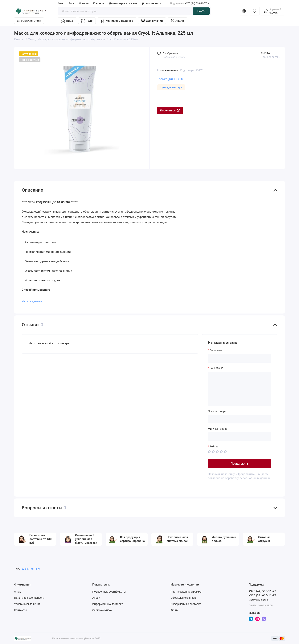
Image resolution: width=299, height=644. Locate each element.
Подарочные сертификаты (109, 592)
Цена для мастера (171, 87)
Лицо (67, 21)
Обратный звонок (259, 600)
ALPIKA (265, 53)
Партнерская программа (186, 592)
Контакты (99, 3)
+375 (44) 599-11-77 (190, 3)
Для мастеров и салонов (123, 3)
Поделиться (170, 110)
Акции (177, 21)
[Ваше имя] (240, 358)
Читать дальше (32, 301)
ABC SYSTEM (31, 569)
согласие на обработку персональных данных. (240, 478)
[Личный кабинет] (244, 11)
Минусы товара (218, 429)
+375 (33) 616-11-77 (262, 595)
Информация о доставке (108, 604)
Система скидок (102, 610)
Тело (87, 21)
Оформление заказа (183, 598)
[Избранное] (254, 11)
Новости (84, 3)
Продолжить (240, 464)
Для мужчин (152, 21)
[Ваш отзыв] (240, 389)
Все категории (29, 21)
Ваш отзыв (216, 368)
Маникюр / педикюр (117, 21)
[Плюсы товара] (240, 419)
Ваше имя (216, 350)
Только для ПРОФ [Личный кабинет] (170, 79)
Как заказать (151, 3)
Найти (201, 11)
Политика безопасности (29, 598)
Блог (72, 3)
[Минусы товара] (240, 437)
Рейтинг (215, 446)
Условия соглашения (27, 604)
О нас (61, 3)
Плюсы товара (217, 411)
